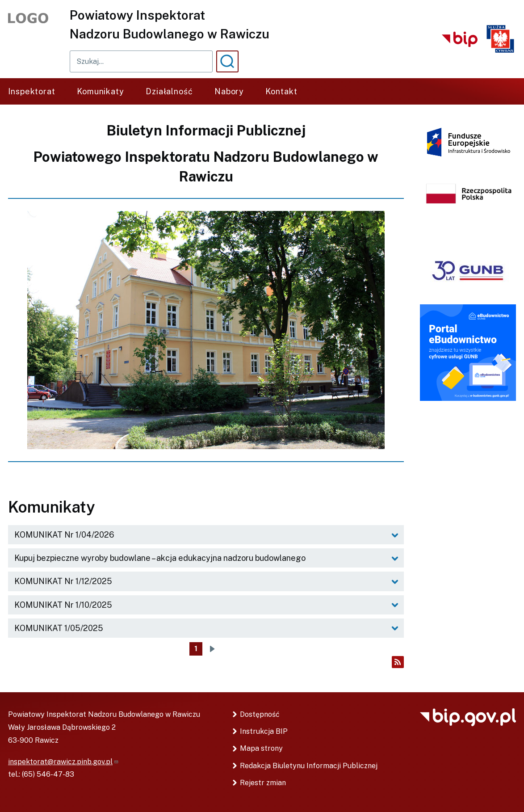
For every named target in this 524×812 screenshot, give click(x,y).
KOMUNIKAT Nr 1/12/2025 (63, 581)
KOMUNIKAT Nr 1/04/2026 (64, 535)
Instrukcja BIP (264, 731)
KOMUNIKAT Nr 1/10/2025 (63, 605)
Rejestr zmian (263, 783)
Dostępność (260, 714)
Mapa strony (261, 748)
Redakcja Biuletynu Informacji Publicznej (309, 766)
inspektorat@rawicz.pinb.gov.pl (63, 762)
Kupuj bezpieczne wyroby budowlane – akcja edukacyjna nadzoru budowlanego (160, 558)
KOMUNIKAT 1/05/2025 (59, 628)
